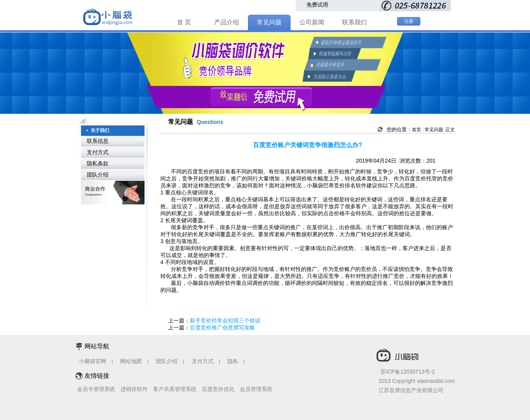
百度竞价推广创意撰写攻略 (222, 327)
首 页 (184, 22)
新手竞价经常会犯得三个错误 (225, 321)
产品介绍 (227, 22)
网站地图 (131, 361)
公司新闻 (312, 22)
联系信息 (98, 141)
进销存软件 (134, 389)
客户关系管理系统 (175, 389)
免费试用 (317, 5)
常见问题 (269, 22)
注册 (409, 21)
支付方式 (98, 152)
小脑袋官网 (93, 361)
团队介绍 (98, 175)
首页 (416, 130)
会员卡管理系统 (96, 389)
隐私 (234, 361)
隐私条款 (98, 163)
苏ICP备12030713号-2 (408, 372)
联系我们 (354, 22)
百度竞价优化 (218, 389)
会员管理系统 (256, 389)
